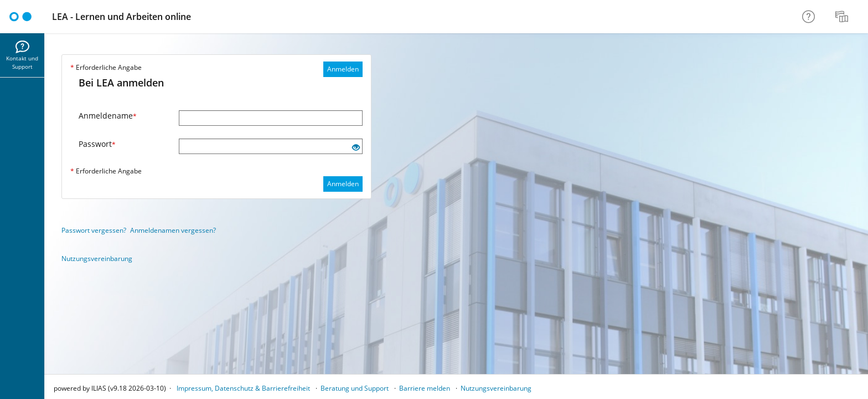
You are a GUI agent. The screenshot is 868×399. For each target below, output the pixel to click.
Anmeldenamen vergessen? (173, 230)
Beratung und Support (355, 388)
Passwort (97, 144)
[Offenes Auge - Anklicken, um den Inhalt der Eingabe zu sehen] (356, 148)
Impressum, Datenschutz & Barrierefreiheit (243, 388)
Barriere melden (425, 388)
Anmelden (343, 69)
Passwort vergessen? (94, 230)
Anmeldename (108, 116)
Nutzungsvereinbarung (97, 259)
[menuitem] (843, 17)
